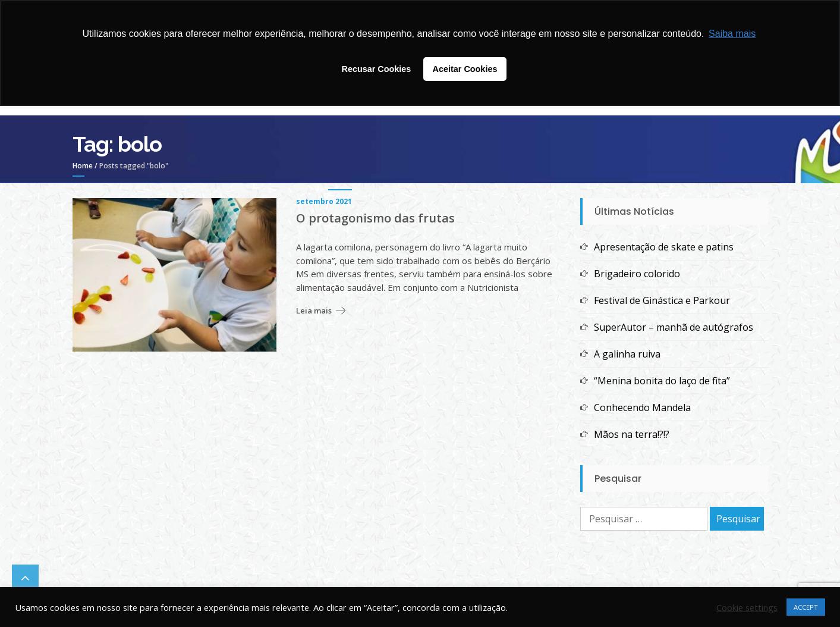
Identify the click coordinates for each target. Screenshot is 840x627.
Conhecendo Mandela (642, 407)
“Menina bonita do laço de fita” (662, 381)
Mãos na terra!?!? (632, 434)
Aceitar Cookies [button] (465, 69)
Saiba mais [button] (732, 34)
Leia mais (314, 311)
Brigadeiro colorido (637, 274)
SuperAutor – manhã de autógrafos (674, 327)
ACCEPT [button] (806, 607)
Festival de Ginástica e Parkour (662, 300)
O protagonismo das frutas (375, 218)
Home (83, 166)
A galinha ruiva (627, 354)
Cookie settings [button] (747, 607)
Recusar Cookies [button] (377, 69)
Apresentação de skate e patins (664, 247)
